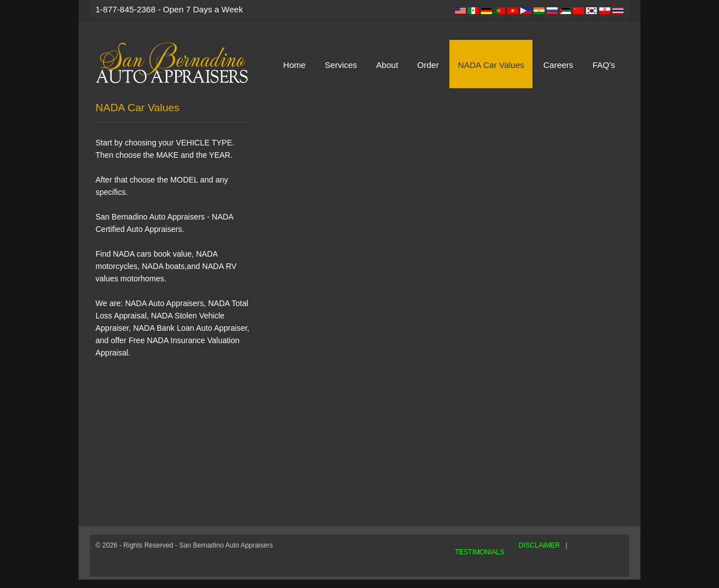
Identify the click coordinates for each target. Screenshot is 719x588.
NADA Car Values (491, 65)
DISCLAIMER (539, 545)
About (387, 65)
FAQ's (604, 65)
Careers (558, 65)
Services (341, 65)
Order (428, 65)
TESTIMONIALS (480, 552)
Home (294, 65)
